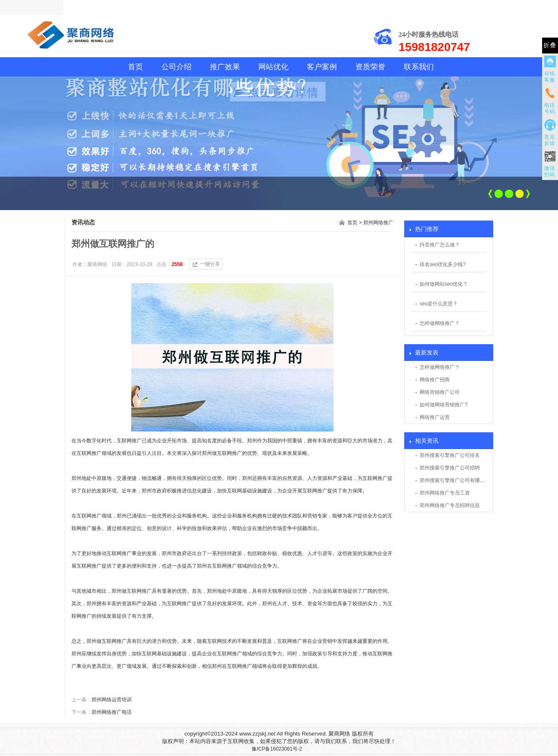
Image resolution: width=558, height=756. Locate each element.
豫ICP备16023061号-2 (277, 749)
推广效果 (225, 67)
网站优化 (273, 67)
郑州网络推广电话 (112, 712)
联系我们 (419, 67)
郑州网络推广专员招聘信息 (450, 505)
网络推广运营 (435, 417)
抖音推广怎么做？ (440, 245)
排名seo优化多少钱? (443, 264)
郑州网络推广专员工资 (445, 493)
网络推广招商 (435, 380)
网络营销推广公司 (440, 392)
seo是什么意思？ (439, 304)
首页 (135, 67)
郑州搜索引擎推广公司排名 (450, 455)
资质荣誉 (370, 67)
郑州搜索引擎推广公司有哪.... (452, 480)
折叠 (550, 45)
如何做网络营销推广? (444, 405)
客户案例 (322, 67)
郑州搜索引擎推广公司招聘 (450, 468)
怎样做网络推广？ (440, 323)
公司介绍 (176, 67)
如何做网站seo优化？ (444, 284)
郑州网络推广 (378, 223)
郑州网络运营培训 (112, 700)
